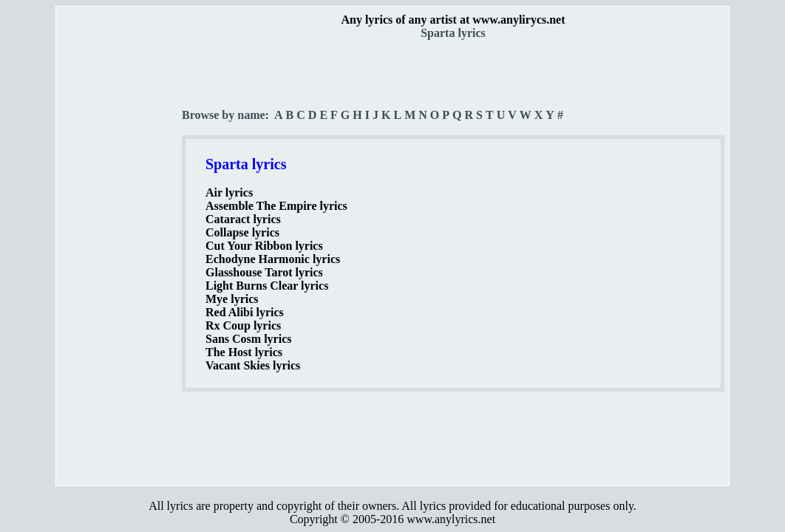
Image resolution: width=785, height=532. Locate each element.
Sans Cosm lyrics (248, 339)
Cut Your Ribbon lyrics (264, 246)
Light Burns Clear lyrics (267, 286)
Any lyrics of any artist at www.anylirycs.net (453, 20)
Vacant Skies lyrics (253, 365)
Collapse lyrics (242, 232)
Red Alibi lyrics (245, 312)
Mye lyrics (232, 299)
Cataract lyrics (243, 219)
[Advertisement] (120, 259)
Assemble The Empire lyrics (276, 206)
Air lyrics (229, 192)
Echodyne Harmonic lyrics (273, 259)
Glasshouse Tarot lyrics (264, 272)
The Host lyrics (244, 352)
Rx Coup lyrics (243, 325)
